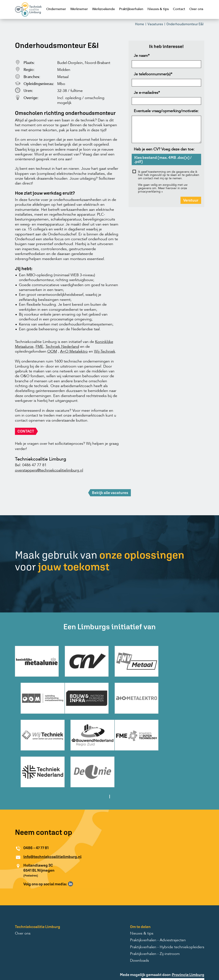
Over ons (196, 9)
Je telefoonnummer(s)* (153, 75)
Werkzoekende (104, 9)
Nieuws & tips (158, 9)
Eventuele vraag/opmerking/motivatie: (166, 112)
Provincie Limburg (188, 936)
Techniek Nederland (62, 347)
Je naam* (142, 56)
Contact (179, 9)
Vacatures (155, 24)
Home (140, 24)
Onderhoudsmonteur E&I (185, 24)
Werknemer (79, 9)
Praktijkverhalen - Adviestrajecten (158, 902)
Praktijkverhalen (131, 9)
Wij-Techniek (105, 352)
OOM (52, 352)
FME (39, 347)
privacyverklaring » (150, 192)
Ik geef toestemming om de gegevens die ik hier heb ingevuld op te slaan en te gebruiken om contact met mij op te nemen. (169, 176)
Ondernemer (56, 9)
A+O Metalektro (74, 352)
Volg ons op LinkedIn (70, 845)
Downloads (139, 922)
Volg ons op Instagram (77, 845)
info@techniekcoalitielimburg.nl (52, 818)
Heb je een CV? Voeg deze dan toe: (164, 150)
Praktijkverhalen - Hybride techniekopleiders (167, 908)
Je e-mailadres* (147, 93)
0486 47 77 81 (34, 466)
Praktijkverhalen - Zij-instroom (155, 915)
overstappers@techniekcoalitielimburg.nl (49, 471)
